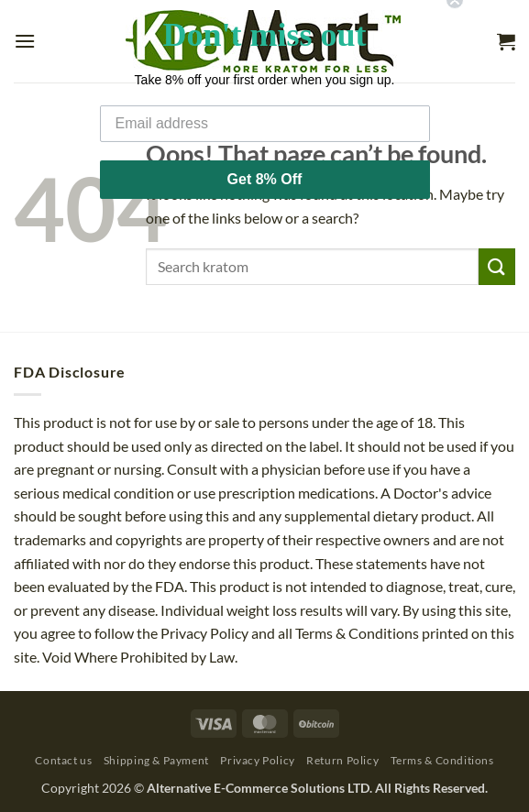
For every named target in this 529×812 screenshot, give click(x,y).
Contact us (63, 760)
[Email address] (265, 109)
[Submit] (497, 266)
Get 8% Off (265, 165)
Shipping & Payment (156, 760)
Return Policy (342, 760)
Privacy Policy (258, 760)
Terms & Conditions (442, 760)
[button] (25, 41)
